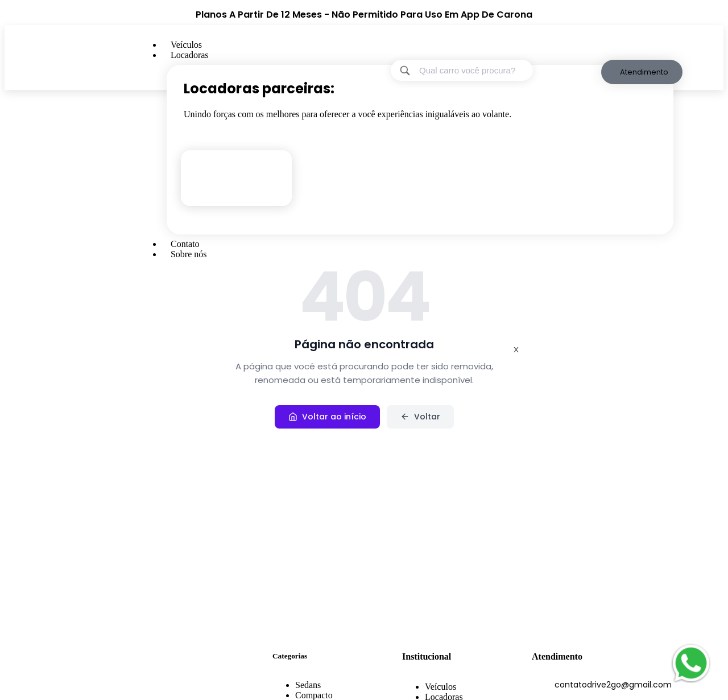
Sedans (308, 685)
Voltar (420, 417)
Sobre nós (189, 254)
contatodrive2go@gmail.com (613, 685)
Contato (185, 244)
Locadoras (190, 55)
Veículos (186, 45)
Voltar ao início (327, 417)
